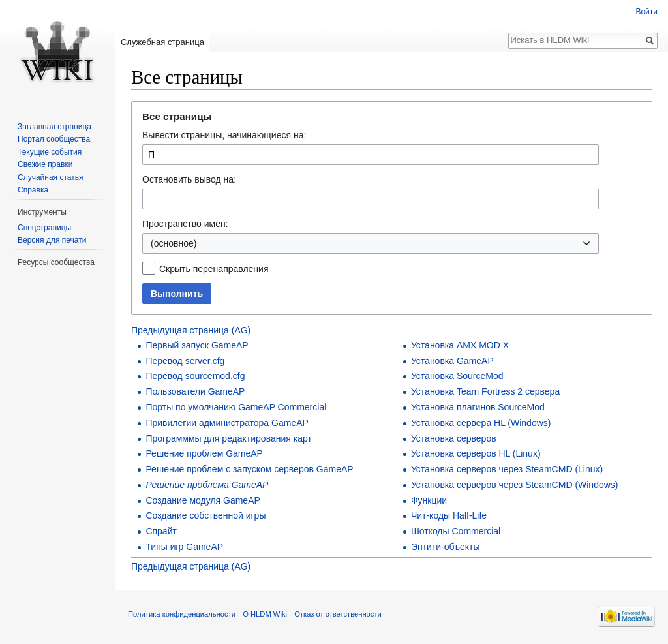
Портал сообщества (54, 139)
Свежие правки (45, 164)
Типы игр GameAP (184, 547)
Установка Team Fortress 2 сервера (485, 391)
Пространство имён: (185, 224)
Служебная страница (162, 42)
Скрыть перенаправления (214, 269)
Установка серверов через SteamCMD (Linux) (507, 469)
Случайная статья (50, 177)
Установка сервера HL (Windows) (481, 423)
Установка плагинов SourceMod (478, 407)
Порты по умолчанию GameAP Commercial (236, 407)
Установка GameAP (452, 361)
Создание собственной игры (205, 515)
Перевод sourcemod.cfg (195, 376)
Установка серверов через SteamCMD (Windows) (515, 485)
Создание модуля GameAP (203, 500)
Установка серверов (454, 438)
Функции (429, 500)
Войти (646, 12)
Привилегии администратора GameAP (227, 423)
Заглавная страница (54, 127)
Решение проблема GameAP (207, 485)
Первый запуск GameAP (197, 345)
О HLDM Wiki (265, 614)
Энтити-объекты (446, 547)
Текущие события (50, 152)
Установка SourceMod (457, 376)
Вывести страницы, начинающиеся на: (224, 135)
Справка (33, 190)
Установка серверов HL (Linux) (476, 453)
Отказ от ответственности (338, 614)
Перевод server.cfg (185, 361)
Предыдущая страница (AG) (191, 330)
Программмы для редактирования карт (228, 438)
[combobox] (371, 243)
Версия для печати (52, 240)
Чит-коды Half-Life (449, 515)
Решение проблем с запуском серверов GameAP (249, 469)
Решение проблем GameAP (204, 453)
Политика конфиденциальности (182, 614)
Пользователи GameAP (195, 391)
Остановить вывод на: (189, 179)
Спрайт (161, 531)
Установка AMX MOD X (460, 345)
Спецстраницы (44, 228)
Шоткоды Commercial (456, 531)
